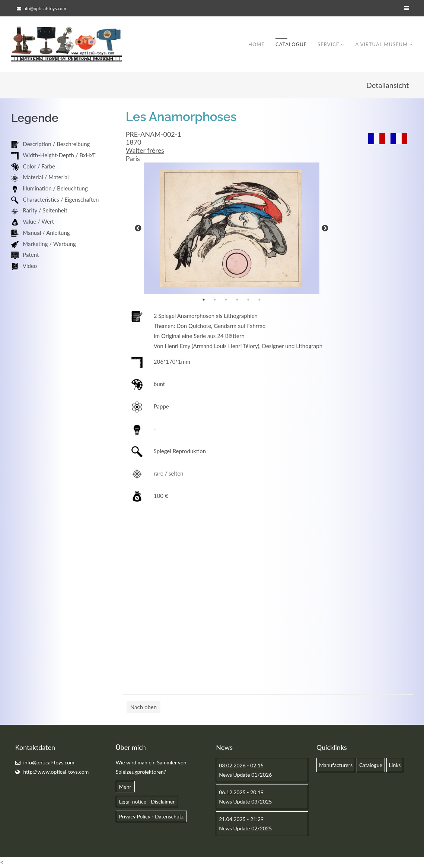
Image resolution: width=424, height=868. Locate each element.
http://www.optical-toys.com (56, 772)
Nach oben (144, 707)
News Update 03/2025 (245, 802)
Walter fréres (145, 151)
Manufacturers (336, 765)
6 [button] (259, 300)
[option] (231, 229)
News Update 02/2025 (245, 829)
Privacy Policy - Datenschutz (152, 817)
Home (256, 44)
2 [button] (215, 300)
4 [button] (237, 300)
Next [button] (325, 229)
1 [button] (204, 300)
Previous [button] (138, 229)
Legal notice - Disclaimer (147, 802)
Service (328, 44)
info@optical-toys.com (44, 8)
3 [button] (226, 300)
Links (395, 765)
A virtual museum (381, 44)
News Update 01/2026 (245, 775)
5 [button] (248, 300)
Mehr (125, 787)
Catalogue (291, 44)
